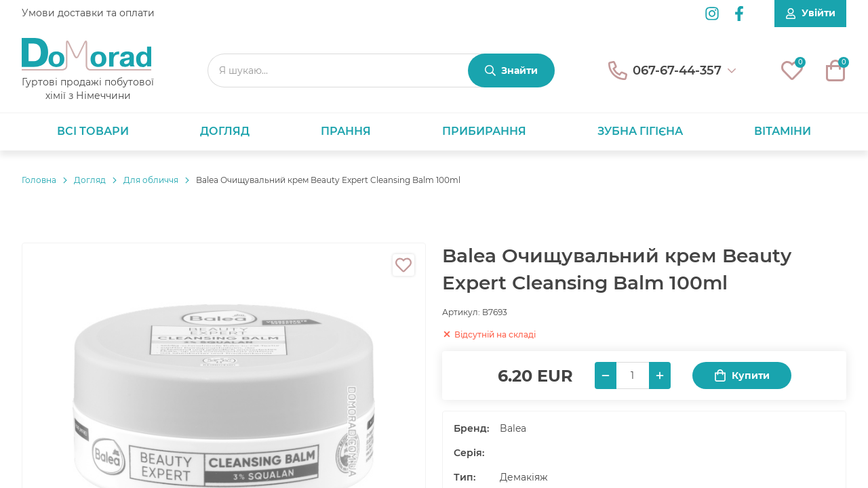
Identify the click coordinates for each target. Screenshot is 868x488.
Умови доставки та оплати (88, 13)
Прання (346, 131)
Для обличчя (151, 180)
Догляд (225, 131)
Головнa (39, 180)
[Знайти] (511, 70)
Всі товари (93, 131)
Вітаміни (783, 131)
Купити (742, 376)
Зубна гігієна (640, 131)
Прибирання (484, 131)
